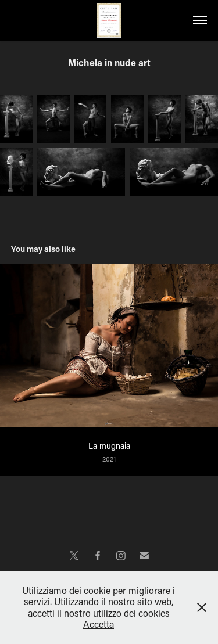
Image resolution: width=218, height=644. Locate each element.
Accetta (99, 624)
